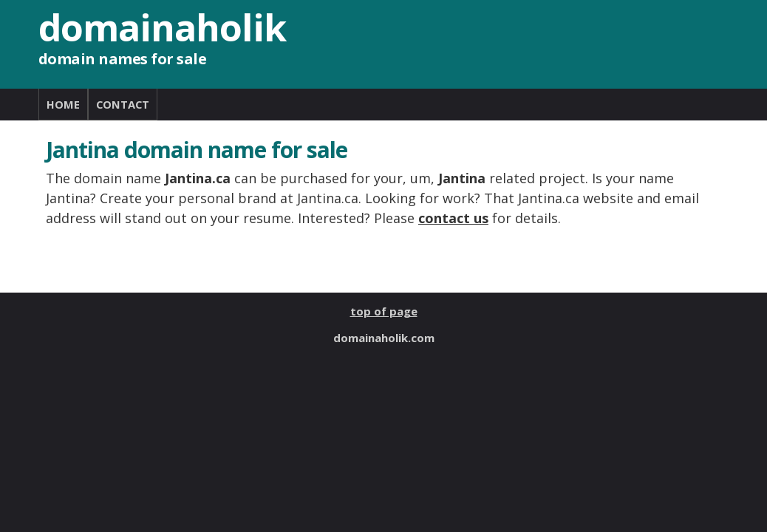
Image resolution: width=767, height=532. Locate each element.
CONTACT (123, 104)
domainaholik (162, 27)
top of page (384, 311)
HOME (63, 104)
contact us (453, 218)
